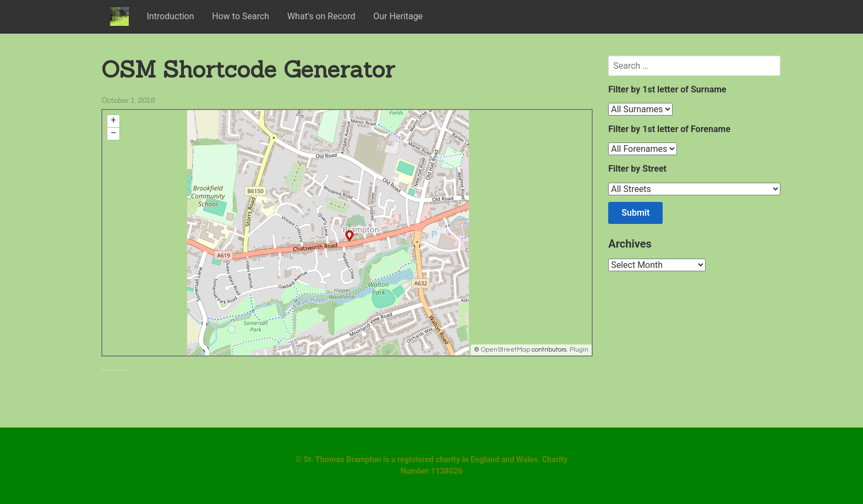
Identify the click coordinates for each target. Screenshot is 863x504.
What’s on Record (321, 16)
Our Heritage (398, 16)
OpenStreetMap (506, 350)
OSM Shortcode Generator (248, 69)
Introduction (170, 16)
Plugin (578, 350)
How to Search (241, 16)
